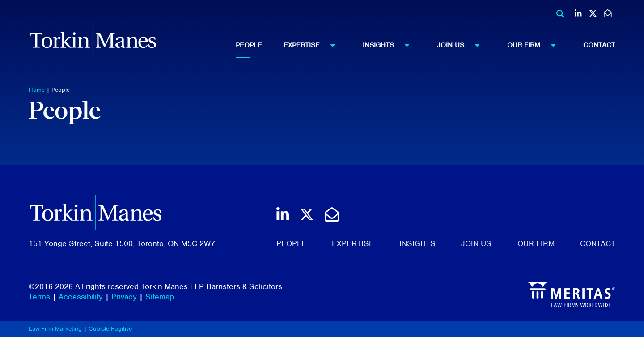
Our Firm (536, 45)
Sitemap (160, 297)
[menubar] (426, 45)
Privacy (124, 297)
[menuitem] (260, 45)
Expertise (314, 45)
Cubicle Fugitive (110, 329)
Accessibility (81, 297)
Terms (39, 297)
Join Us (462, 45)
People (249, 45)
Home (37, 90)
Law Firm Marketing (55, 329)
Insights (390, 45)
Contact (599, 45)
